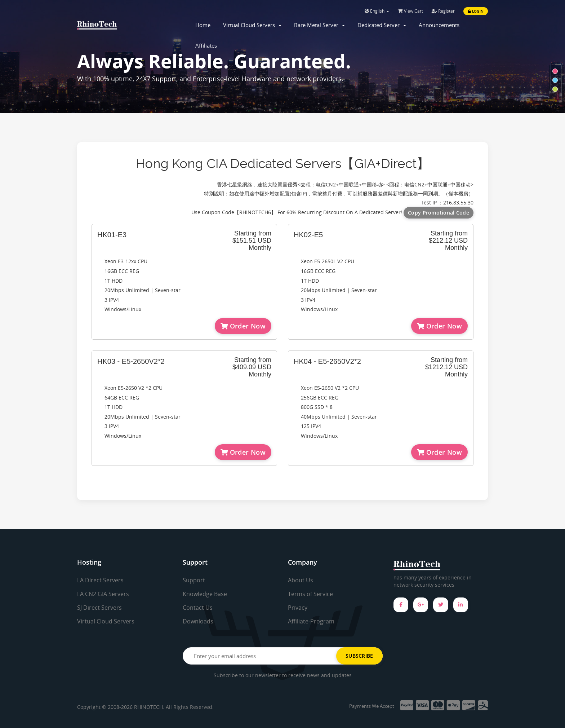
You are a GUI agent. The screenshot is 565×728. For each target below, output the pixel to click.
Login (476, 11)
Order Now (243, 326)
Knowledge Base (205, 594)
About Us (301, 580)
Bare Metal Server (319, 25)
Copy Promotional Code (439, 213)
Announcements (439, 25)
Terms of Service (310, 594)
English (377, 11)
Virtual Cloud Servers (252, 25)
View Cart (410, 11)
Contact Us (198, 608)
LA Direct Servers (100, 580)
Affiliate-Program (311, 621)
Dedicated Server (382, 25)
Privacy (298, 608)
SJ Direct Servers (99, 608)
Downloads (198, 621)
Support (194, 580)
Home (203, 25)
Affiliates (206, 45)
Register (443, 11)
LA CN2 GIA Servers (103, 594)
